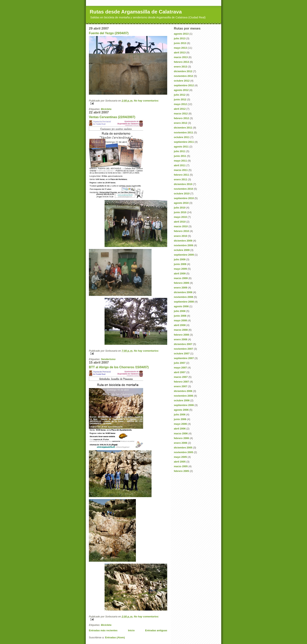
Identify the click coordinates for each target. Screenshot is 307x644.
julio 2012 (180, 95)
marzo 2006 (181, 433)
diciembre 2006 (183, 391)
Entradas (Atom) (115, 637)
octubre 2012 (182, 81)
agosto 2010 (181, 203)
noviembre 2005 (183, 452)
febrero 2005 (181, 471)
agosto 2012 (181, 90)
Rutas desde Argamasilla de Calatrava (136, 12)
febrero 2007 (181, 382)
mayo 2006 (180, 424)
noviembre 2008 (183, 297)
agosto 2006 (181, 410)
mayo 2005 (180, 457)
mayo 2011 (180, 161)
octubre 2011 (182, 137)
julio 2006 (180, 415)
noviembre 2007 (183, 349)
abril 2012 (180, 109)
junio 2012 (180, 99)
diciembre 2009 (183, 241)
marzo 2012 (181, 114)
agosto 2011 (181, 147)
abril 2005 (180, 462)
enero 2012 (181, 123)
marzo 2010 (181, 226)
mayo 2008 (180, 320)
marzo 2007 (181, 377)
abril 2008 (180, 325)
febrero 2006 (181, 438)
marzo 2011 (181, 170)
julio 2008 (180, 311)
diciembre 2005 (183, 448)
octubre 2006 (182, 400)
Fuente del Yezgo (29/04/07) (109, 33)
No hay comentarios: (147, 101)
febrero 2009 (181, 283)
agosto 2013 (181, 34)
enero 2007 (181, 386)
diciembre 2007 (183, 344)
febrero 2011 (181, 175)
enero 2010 (181, 236)
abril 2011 (180, 165)
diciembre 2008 (183, 292)
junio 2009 (180, 264)
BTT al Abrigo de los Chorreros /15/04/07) (119, 367)
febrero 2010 (181, 231)
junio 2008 (180, 316)
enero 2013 (181, 67)
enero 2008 (181, 339)
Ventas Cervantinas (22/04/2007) (112, 117)
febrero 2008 (181, 335)
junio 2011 (180, 156)
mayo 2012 (180, 104)
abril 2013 (180, 53)
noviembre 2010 (183, 189)
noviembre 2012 (183, 76)
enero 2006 (181, 443)
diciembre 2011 (183, 128)
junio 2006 (180, 419)
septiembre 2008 (184, 302)
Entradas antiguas (156, 630)
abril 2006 (180, 429)
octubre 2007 (182, 353)
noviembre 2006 (183, 396)
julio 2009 (180, 259)
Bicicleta (106, 109)
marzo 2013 (181, 57)
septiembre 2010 (184, 198)
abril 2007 (180, 372)
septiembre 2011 (184, 142)
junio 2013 (180, 43)
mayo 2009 (180, 269)
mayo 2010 (180, 217)
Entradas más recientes (103, 630)
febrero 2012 (181, 118)
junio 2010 (180, 212)
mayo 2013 (180, 48)
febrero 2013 (181, 62)
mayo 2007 (180, 368)
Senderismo (108, 359)
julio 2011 (180, 151)
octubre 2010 (182, 194)
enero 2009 (181, 288)
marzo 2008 (181, 330)
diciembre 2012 (183, 71)
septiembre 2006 (184, 405)
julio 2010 (180, 208)
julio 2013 (180, 38)
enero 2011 (181, 179)
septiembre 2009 (184, 255)
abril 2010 (180, 222)
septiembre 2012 (184, 85)
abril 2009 (180, 273)
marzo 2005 (181, 466)
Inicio (131, 630)
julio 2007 (180, 363)
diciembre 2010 (183, 184)
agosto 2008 (181, 306)
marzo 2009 (181, 278)
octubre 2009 (182, 250)
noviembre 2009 (183, 245)
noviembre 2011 (183, 132)
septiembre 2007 (184, 358)
